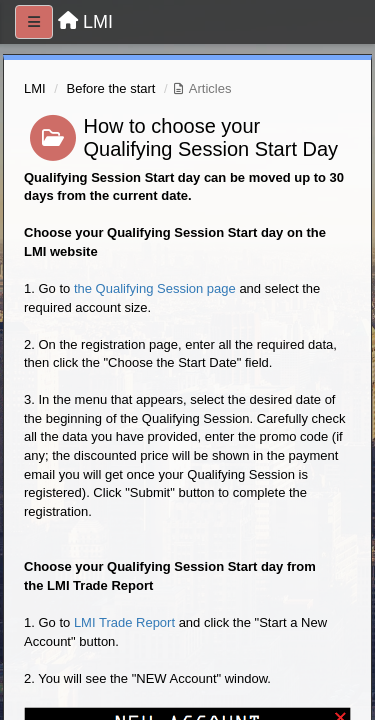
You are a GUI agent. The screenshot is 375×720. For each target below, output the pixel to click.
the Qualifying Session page (155, 288)
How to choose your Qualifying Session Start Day (211, 137)
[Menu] (34, 22)
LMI (35, 88)
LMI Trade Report (124, 622)
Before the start (111, 88)
